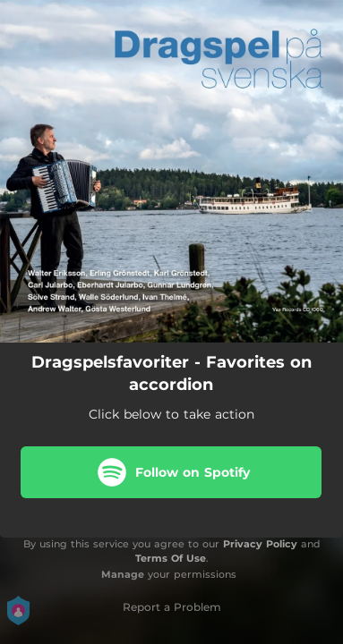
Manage (123, 574)
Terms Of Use (171, 558)
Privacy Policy (260, 544)
